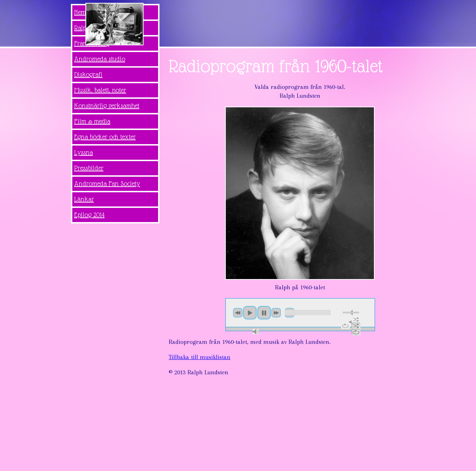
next (276, 313)
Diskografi (88, 75)
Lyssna (83, 152)
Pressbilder (89, 168)
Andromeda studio (100, 59)
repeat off (356, 332)
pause (264, 313)
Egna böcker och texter (105, 137)
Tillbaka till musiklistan (200, 357)
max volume (256, 332)
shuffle (356, 319)
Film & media (92, 121)
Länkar (84, 199)
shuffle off (356, 326)
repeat (345, 326)
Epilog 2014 (89, 215)
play (250, 313)
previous (238, 313)
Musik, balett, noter (100, 90)
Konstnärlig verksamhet (107, 106)
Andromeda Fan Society (107, 184)
